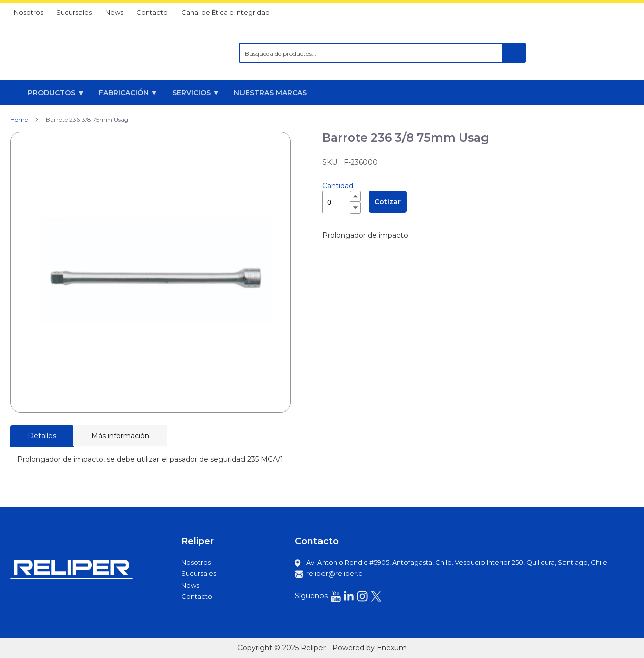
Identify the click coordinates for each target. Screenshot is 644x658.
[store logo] (72, 53)
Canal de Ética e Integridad (225, 12)
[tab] (42, 436)
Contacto (152, 12)
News (114, 12)
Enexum (392, 648)
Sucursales (74, 12)
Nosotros (28, 12)
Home (19, 119)
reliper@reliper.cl (335, 573)
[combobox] (382, 53)
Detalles (42, 436)
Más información (120, 436)
